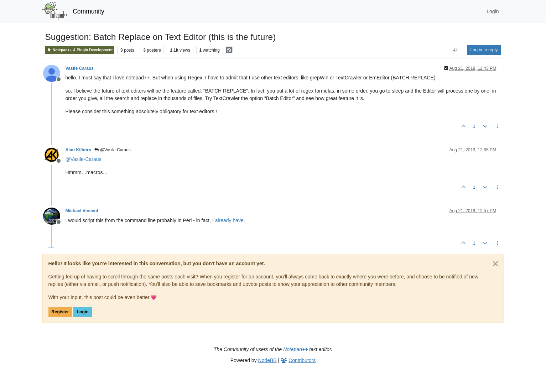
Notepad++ (295, 349)
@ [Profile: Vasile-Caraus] (84, 159)
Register (60, 312)
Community (89, 11)
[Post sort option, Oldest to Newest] (455, 50)
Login (82, 312)
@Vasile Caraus (112, 150)
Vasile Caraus (80, 68)
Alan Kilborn (79, 150)
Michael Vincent (82, 211)
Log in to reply (484, 50)
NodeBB (267, 360)
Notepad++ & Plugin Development (80, 50)
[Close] (495, 264)
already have (229, 220)
